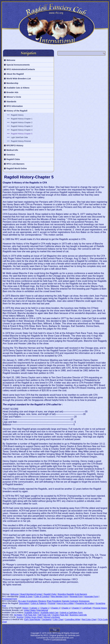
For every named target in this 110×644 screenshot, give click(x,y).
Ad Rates (18, 615)
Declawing (47, 619)
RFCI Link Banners (15, 164)
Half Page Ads (44, 615)
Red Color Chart (89, 619)
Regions (42, 601)
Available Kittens (32, 613)
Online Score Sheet (34, 617)
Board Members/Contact (31, 594)
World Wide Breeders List (19, 79)
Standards (11, 102)
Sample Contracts (70, 601)
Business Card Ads (78, 615)
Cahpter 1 (34, 608)
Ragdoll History (17, 115)
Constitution (32, 601)
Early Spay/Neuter (32, 619)
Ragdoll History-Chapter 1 (22, 119)
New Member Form (60, 596)
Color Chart (58, 619)
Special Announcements (18, 65)
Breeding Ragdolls (66, 594)
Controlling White (73, 619)
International (42, 610)
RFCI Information (15, 106)
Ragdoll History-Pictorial (21, 141)
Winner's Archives (52, 617)
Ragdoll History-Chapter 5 (22, 134)
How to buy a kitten (65, 603)
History (25, 608)
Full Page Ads (30, 615)
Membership (12, 83)
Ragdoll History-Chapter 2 (22, 122)
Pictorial (52, 603)
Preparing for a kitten (85, 603)
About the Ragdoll (15, 74)
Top (55, 630)
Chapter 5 (76, 608)
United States (30, 610)
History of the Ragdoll (17, 111)
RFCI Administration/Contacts (21, 69)
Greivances (84, 601)
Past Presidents (54, 601)
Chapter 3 (55, 608)
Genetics (11, 155)
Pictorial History (100, 608)
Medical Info (12, 150)
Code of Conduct (42, 596)
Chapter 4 (66, 608)
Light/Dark (87, 608)
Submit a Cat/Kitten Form (71, 613)
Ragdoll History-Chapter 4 (22, 130)
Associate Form (91, 596)
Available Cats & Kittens (18, 88)
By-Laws (22, 601)
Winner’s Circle (14, 97)
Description (24, 603)
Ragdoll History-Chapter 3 (22, 126)
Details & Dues (26, 596)
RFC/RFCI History (15, 145)
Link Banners (81, 594)
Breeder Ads (12, 92)
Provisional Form (10, 599)
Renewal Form (76, 596)
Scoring (20, 617)
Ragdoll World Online (17, 168)
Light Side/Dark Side (19, 137)
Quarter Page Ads (60, 615)
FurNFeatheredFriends (59, 640)
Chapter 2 (45, 608)
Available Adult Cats (50, 613)
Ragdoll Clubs (13, 159)
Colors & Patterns (39, 603)
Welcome (11, 60)
